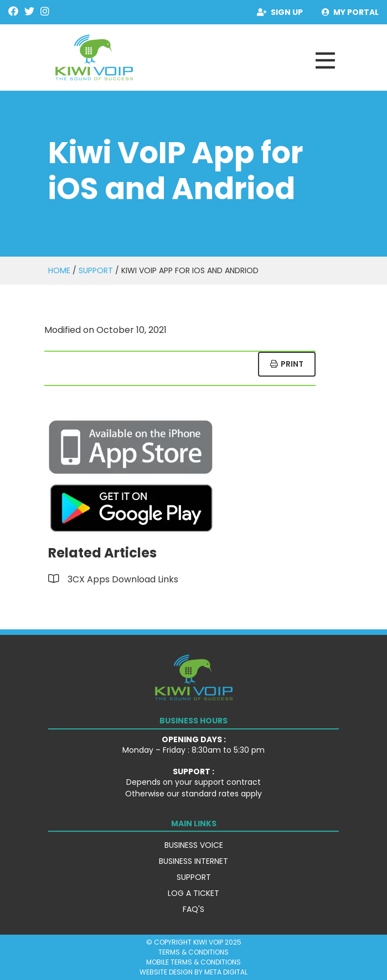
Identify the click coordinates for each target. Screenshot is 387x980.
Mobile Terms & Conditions (193, 962)
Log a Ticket (193, 893)
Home (59, 270)
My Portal (350, 12)
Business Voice (194, 845)
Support (96, 270)
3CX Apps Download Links (123, 579)
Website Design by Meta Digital (193, 972)
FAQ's (193, 909)
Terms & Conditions (193, 952)
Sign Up (280, 12)
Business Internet (193, 861)
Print (287, 364)
